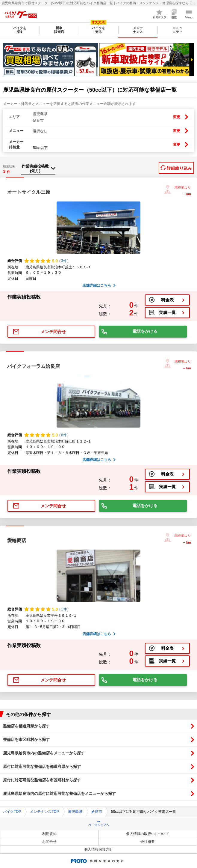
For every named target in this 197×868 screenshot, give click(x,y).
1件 (64, 609)
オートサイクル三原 (29, 192)
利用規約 (49, 834)
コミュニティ (177, 30)
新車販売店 (59, 30)
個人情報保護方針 (99, 849)
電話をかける (145, 331)
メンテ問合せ (53, 332)
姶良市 (97, 812)
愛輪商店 (17, 540)
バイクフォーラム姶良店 (34, 366)
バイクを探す (20, 30)
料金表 (167, 300)
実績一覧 (167, 312)
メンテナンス (138, 30)
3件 (64, 261)
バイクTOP (12, 812)
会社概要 (148, 842)
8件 (64, 435)
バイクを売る (99, 30)
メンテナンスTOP (44, 812)
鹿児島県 (75, 812)
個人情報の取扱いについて (148, 834)
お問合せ (49, 842)
